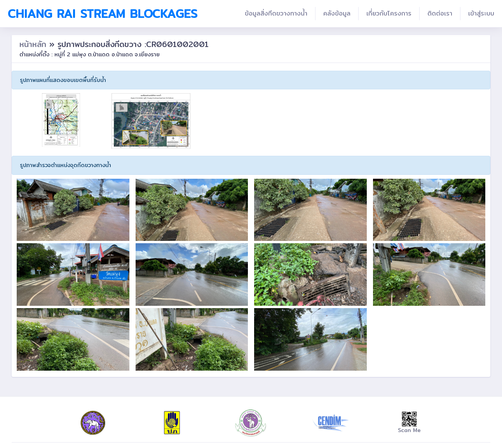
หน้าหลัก (34, 44)
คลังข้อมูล (337, 13)
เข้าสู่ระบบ (481, 13)
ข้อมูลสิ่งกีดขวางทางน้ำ (276, 13)
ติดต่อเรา (440, 13)
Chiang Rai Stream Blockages (103, 14)
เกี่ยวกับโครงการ (389, 13)
